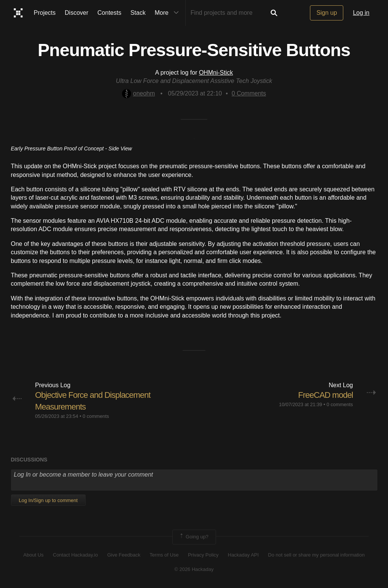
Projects (45, 13)
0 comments (96, 416)
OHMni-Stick (216, 73)
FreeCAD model (326, 395)
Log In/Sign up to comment (48, 500)
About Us (34, 555)
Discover (77, 13)
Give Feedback (124, 555)
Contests (109, 13)
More (168, 13)
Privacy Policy (203, 555)
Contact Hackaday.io (76, 555)
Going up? (194, 537)
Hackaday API (243, 555)
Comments (249, 93)
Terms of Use (164, 555)
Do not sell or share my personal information (316, 555)
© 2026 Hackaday (194, 569)
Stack (138, 13)
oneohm (138, 93)
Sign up (327, 13)
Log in (361, 13)
